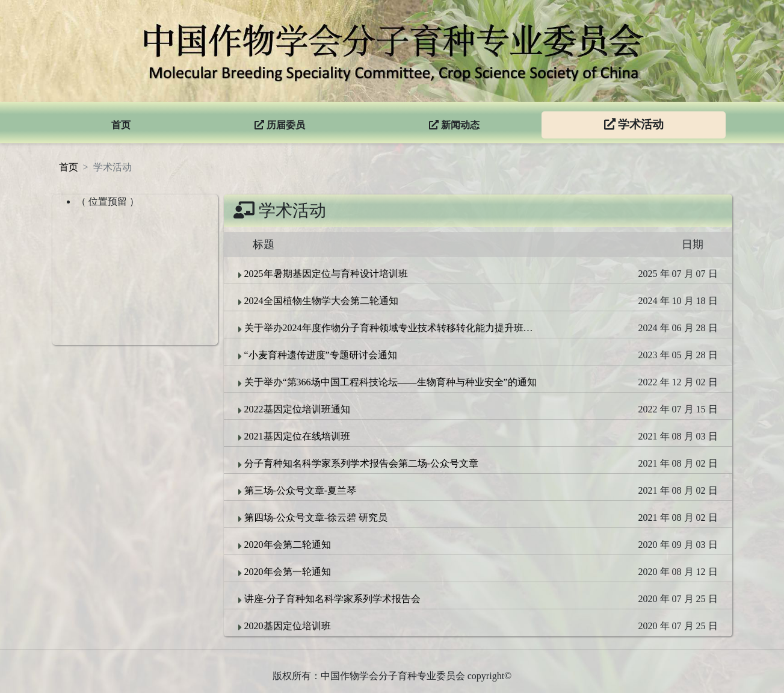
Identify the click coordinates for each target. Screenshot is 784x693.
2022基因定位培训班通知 (294, 409)
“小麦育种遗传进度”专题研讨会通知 (318, 355)
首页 (69, 167)
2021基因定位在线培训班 (294, 437)
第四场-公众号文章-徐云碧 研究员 (313, 518)
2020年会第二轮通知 (285, 545)
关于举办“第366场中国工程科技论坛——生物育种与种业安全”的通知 (387, 382)
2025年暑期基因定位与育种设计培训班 (323, 274)
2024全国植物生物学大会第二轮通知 (318, 301)
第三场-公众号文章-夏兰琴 (298, 491)
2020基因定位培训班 (285, 626)
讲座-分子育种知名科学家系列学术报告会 (329, 599)
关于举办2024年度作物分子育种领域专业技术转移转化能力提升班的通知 (389, 328)
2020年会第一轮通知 (285, 572)
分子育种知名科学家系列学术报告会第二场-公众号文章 (358, 464)
